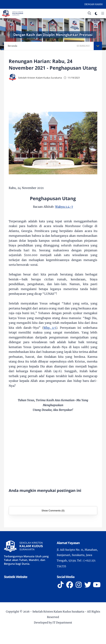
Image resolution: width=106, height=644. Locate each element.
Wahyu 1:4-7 (64, 207)
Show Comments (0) (53, 511)
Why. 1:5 (50, 328)
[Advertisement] (57, 97)
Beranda (12, 46)
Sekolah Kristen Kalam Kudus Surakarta (58, 612)
